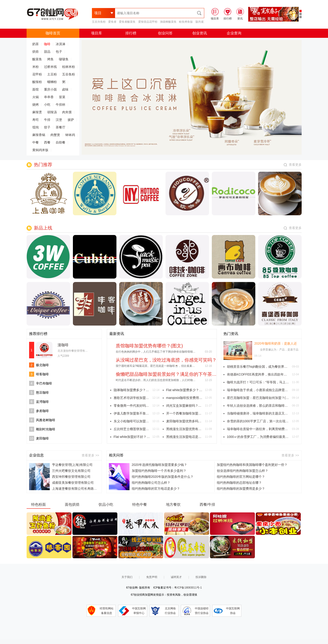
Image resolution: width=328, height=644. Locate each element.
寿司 (36, 120)
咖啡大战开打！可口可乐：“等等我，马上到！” (258, 382)
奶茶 (36, 44)
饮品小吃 (106, 504)
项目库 (96, 33)
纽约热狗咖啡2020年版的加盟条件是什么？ (163, 477)
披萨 (71, 120)
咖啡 (47, 44)
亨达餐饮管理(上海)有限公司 (72, 465)
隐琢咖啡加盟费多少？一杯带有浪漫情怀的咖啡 (132, 390)
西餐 (47, 142)
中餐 (36, 142)
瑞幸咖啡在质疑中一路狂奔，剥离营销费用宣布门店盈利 (258, 429)
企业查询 (234, 33)
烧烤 (36, 105)
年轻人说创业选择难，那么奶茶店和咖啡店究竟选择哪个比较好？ (258, 406)
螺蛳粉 (52, 82)
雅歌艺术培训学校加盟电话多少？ (132, 398)
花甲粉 (37, 74)
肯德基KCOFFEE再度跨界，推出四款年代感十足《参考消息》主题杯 (258, 374)
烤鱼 (50, 59)
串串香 (49, 97)
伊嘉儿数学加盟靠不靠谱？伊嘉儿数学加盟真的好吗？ (132, 413)
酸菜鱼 (37, 59)
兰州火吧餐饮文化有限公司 (71, 471)
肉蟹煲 (55, 135)
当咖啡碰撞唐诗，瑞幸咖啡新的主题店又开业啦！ (258, 413)
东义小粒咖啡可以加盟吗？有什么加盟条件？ (132, 421)
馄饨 (36, 127)
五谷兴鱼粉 (99, 22)
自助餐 (61, 142)
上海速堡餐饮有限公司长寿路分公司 (78, 489)
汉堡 (59, 120)
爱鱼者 (112, 22)
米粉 (36, 67)
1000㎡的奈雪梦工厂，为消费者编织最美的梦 (258, 437)
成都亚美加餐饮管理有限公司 (73, 483)
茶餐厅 (61, 127)
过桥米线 (50, 67)
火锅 (36, 97)
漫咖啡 (63, 345)
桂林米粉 (69, 67)
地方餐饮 (173, 504)
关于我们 (127, 577)
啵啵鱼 (64, 59)
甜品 (47, 52)
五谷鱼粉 (69, 74)
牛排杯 (61, 105)
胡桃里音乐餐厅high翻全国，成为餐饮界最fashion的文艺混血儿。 (258, 367)
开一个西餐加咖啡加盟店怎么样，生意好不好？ (185, 413)
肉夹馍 (67, 112)
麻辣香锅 (39, 135)
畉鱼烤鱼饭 (186, 22)
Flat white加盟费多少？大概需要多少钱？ (185, 390)
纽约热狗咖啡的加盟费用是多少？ (241, 489)
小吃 (47, 105)
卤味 (65, 89)
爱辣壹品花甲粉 (148, 22)
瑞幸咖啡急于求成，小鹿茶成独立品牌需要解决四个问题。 (258, 390)
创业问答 (165, 33)
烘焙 (36, 52)
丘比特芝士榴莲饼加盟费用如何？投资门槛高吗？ (132, 429)
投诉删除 (201, 577)
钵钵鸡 (70, 135)
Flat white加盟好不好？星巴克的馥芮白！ (132, 437)
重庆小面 (50, 89)
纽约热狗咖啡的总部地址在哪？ (239, 483)
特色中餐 (140, 504)
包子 (59, 52)
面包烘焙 (72, 504)
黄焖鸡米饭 (40, 150)
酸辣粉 (37, 82)
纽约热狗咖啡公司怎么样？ (151, 483)
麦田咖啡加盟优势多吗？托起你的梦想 (185, 421)
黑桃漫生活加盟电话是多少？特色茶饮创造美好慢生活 (185, 437)
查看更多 (293, 165)
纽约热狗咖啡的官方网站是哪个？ (241, 477)
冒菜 (62, 97)
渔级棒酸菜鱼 (168, 22)
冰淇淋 (61, 44)
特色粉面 (39, 504)
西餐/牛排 (207, 504)
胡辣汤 (52, 112)
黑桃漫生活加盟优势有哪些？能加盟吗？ (185, 429)
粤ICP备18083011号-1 (188, 588)
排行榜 (131, 33)
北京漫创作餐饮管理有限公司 (75, 351)
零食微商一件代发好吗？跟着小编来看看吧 (132, 406)
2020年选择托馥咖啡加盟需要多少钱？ (159, 465)
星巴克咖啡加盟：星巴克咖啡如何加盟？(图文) (258, 398)
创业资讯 (200, 33)
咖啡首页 (53, 33)
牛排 (47, 120)
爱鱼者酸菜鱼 (127, 22)
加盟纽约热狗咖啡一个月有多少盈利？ (159, 471)
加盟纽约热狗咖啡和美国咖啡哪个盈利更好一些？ (252, 465)
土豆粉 (52, 74)
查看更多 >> (90, 455)
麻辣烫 (37, 112)
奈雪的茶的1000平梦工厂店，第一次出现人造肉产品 (258, 421)
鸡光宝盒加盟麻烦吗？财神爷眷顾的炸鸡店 (185, 406)
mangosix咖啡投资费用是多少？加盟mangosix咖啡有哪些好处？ (185, 398)
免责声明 (152, 577)
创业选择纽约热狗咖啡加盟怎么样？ (243, 471)
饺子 (47, 127)
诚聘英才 (176, 577)
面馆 (36, 89)
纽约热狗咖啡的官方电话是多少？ (156, 489)
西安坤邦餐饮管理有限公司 (71, 477)
